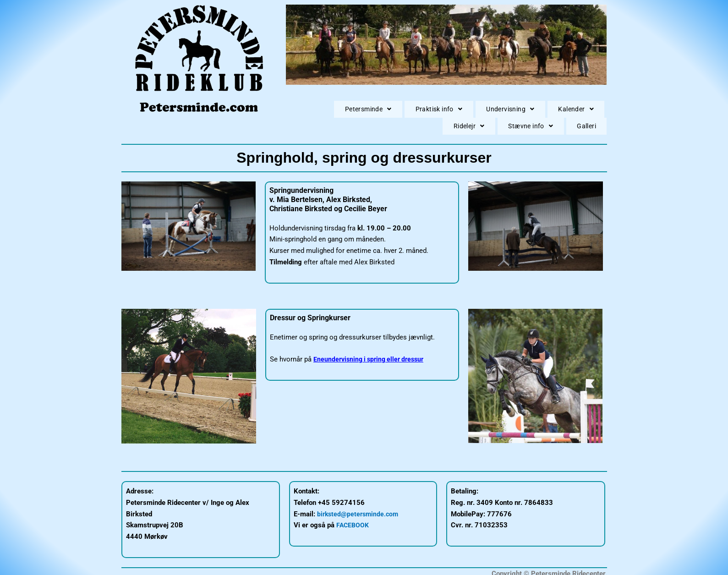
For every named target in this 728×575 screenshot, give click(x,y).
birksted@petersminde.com (359, 494)
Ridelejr (511, 108)
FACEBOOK (353, 505)
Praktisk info (368, 108)
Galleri (595, 108)
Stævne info (556, 108)
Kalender (471, 108)
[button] (314, 108)
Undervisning (422, 108)
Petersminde (314, 108)
